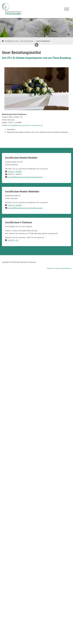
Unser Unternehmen (27, 41)
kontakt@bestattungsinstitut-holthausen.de (25, 125)
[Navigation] (67, 9)
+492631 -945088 (14, 171)
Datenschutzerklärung (63, 268)
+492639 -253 (13, 240)
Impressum (51, 268)
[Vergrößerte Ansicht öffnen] (36, 89)
